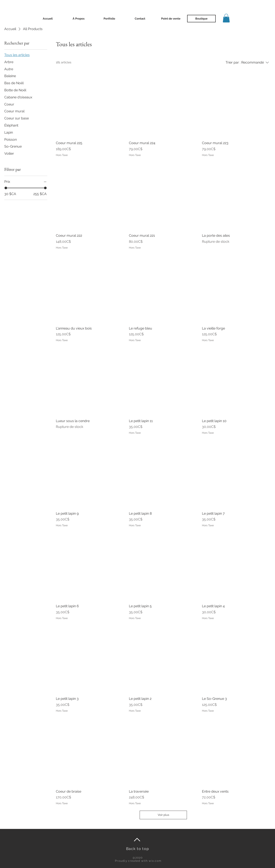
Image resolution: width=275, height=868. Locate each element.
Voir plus (163, 815)
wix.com (155, 861)
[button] (226, 18)
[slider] (6, 188)
